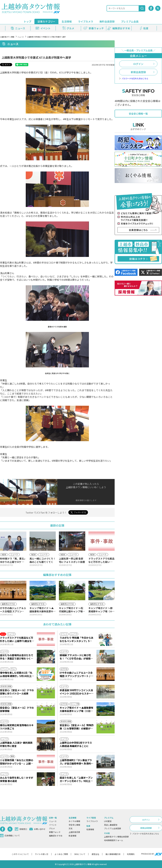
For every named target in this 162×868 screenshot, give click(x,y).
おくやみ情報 (74, 821)
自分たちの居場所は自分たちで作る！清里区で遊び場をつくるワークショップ (17, 657)
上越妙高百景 (74, 832)
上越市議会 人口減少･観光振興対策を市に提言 (16, 744)
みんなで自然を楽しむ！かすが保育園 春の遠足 (17, 779)
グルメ (52, 828)
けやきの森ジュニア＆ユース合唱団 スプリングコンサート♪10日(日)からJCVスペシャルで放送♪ (77, 674)
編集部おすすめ (56, 836)
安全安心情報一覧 (138, 114)
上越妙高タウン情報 (7, 37)
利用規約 (131, 854)
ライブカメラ (86, 21)
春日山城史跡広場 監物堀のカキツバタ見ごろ (17, 727)
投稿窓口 (21, 829)
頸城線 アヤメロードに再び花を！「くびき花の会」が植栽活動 (76, 657)
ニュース (21, 37)
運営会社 (95, 854)
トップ (27, 21)
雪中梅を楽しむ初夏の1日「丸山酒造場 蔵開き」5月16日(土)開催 (16, 674)
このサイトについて (20, 854)
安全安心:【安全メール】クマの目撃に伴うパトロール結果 (17, 692)
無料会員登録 (107, 21)
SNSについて (80, 854)
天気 (71, 828)
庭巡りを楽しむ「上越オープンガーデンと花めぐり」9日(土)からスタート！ (76, 779)
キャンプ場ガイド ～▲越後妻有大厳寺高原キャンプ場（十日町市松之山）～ (76, 709)
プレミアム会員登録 (112, 828)
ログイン (138, 64)
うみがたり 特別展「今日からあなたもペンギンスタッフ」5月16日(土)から (76, 639)
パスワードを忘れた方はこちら (135, 78)
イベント (53, 825)
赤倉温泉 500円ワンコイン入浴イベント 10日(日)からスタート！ (76, 692)
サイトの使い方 (42, 854)
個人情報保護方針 (113, 854)
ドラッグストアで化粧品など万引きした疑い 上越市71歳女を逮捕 (17, 639)
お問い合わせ (37, 829)
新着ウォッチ (55, 832)
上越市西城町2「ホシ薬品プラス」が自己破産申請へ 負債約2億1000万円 (76, 762)
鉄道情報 (72, 836)
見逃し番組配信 (111, 825)
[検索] (142, 8)
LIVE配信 (108, 821)
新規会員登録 (138, 72)
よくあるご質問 (61, 854)
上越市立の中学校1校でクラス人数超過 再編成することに (76, 744)
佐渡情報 (90, 829)
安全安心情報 (74, 825)
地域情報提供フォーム (114, 840)
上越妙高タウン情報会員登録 (116, 837)
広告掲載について (10, 836)
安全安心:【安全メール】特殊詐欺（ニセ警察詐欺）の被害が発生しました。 (77, 727)
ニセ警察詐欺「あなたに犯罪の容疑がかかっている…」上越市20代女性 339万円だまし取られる (17, 762)
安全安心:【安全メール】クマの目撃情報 (17, 709)
